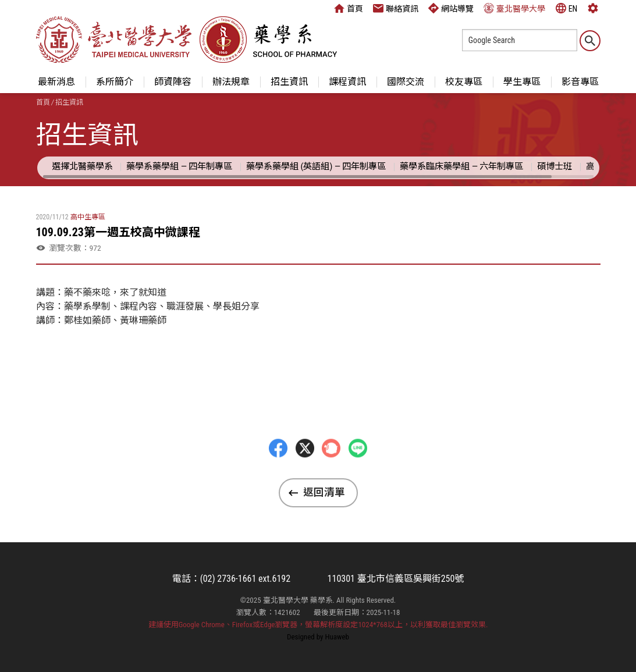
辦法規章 (231, 82)
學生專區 (522, 82)
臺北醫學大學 (514, 8)
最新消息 (56, 82)
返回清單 (324, 492)
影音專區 (580, 82)
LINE (358, 470)
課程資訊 (347, 82)
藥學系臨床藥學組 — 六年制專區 (461, 166)
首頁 (349, 8)
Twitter (305, 470)
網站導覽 (451, 8)
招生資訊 (289, 82)
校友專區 (464, 82)
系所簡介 (115, 82)
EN (567, 8)
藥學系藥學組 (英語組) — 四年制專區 (316, 166)
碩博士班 (555, 166)
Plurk (331, 470)
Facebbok (278, 470)
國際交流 (406, 82)
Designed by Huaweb (318, 637)
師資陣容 (173, 82)
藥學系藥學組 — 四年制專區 (179, 166)
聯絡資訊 (396, 8)
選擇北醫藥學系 (82, 166)
